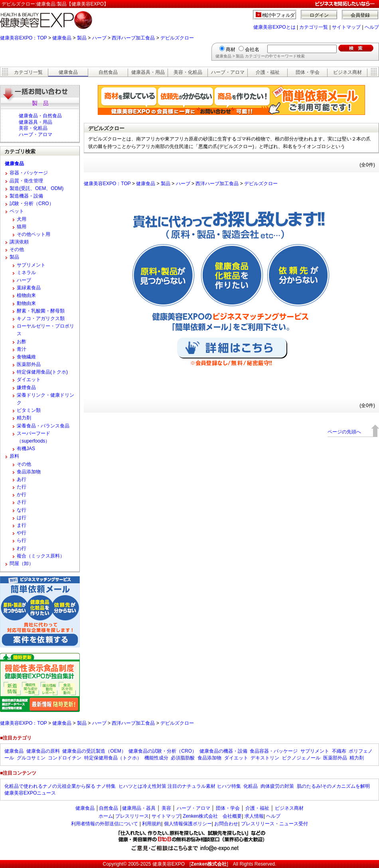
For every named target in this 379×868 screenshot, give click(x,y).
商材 (231, 49)
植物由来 (26, 295)
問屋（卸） (22, 564)
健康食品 (62, 38)
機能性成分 (156, 758)
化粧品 (251, 786)
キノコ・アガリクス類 (41, 318)
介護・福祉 (268, 72)
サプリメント (31, 265)
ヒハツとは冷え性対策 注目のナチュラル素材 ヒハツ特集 (180, 786)
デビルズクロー (177, 38)
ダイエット (29, 380)
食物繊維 (26, 357)
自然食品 (108, 72)
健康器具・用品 (148, 72)
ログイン (319, 15)
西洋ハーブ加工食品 (133, 38)
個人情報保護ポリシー (188, 824)
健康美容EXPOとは (274, 27)
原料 (14, 456)
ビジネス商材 (347, 72)
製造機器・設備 (26, 196)
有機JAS (26, 449)
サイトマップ (346, 27)
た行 (22, 487)
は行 (22, 518)
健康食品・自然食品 (40, 116)
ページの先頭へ (344, 432)
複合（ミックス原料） (41, 556)
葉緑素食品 (29, 288)
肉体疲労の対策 (277, 786)
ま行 (22, 525)
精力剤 (24, 418)
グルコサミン (31, 758)
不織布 (339, 751)
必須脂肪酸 (183, 758)
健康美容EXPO (169, 864)
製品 (82, 38)
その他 (17, 249)
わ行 (22, 548)
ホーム (106, 816)
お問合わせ (226, 824)
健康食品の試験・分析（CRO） (163, 751)
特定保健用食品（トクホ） (113, 758)
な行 (22, 510)
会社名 (252, 49)
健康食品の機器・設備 (223, 751)
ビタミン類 (29, 410)
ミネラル (26, 273)
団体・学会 (308, 72)
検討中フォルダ (279, 15)
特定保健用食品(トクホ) (42, 372)
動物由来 (26, 303)
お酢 (22, 342)
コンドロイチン (65, 758)
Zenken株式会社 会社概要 (212, 816)
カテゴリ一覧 (314, 27)
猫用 (22, 227)
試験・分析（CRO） (32, 204)
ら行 (22, 540)
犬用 (22, 219)
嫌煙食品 (26, 388)
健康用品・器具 (139, 808)
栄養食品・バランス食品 (43, 426)
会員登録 (360, 15)
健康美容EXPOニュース (30, 793)
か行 (22, 494)
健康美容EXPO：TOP (24, 38)
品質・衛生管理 (26, 181)
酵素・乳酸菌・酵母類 (41, 311)
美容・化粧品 (188, 72)
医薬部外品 (29, 364)
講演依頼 (19, 242)
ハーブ (99, 38)
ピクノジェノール (301, 758)
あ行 (22, 479)
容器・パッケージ (29, 173)
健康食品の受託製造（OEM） (94, 751)
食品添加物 (29, 472)
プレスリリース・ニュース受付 (274, 824)
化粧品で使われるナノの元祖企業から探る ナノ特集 (60, 786)
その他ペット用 (34, 234)
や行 (22, 533)
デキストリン (265, 758)
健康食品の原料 (43, 751)
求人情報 (254, 816)
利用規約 (152, 824)
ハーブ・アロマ (228, 72)
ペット (17, 211)
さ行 (22, 502)
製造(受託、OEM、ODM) (37, 188)
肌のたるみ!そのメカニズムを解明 (333, 786)
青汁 (22, 349)
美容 (166, 808)
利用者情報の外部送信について (105, 824)
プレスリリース (132, 816)
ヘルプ (372, 27)
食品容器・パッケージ (274, 751)
